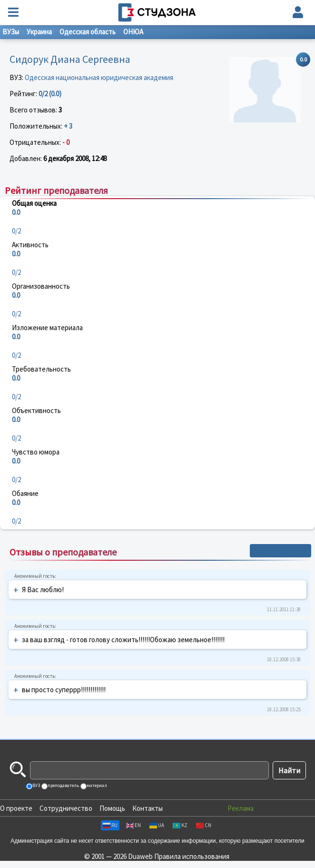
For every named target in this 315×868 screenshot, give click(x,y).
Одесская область (88, 32)
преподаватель (63, 785)
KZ (180, 825)
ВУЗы (11, 32)
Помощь (112, 808)
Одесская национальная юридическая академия (99, 77)
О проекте (16, 808)
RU (110, 825)
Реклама (241, 808)
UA (157, 825)
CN (204, 825)
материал (96, 785)
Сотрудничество (66, 808)
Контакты (148, 808)
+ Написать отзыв (281, 551)
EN (133, 825)
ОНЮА (133, 32)
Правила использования (192, 856)
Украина (39, 32)
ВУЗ (36, 785)
